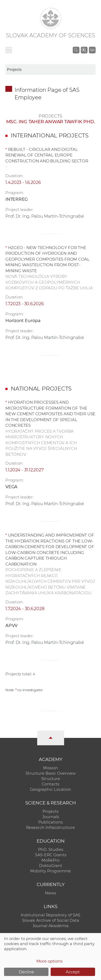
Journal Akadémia (51, 926)
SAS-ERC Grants (51, 855)
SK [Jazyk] (92, 50)
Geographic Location (50, 789)
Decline (26, 972)
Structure (51, 779)
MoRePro (50, 860)
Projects (50, 811)
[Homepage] (51, 18)
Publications (50, 822)
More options (49, 961)
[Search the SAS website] (76, 50)
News (50, 893)
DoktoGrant (51, 866)
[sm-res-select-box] (50, 70)
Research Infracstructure (50, 828)
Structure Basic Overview (51, 773)
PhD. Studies (51, 850)
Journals (51, 817)
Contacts (50, 784)
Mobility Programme (50, 871)
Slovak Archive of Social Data (51, 920)
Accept (73, 972)
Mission (50, 768)
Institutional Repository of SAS (50, 915)
